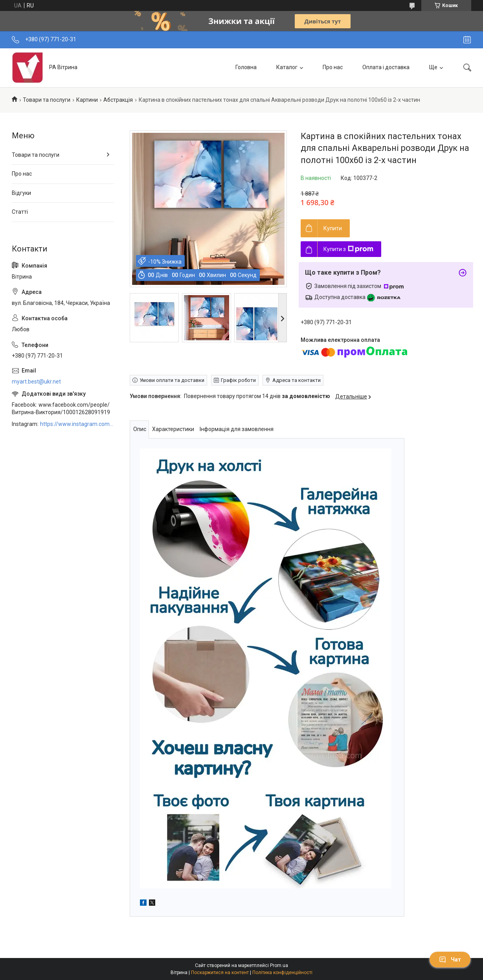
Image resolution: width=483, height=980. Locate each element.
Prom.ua (279, 965)
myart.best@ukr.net (36, 382)
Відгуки (21, 193)
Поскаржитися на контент (220, 973)
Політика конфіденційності (282, 973)
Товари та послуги (47, 100)
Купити (333, 228)
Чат (450, 960)
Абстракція (118, 100)
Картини (87, 100)
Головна (246, 67)
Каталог (287, 67)
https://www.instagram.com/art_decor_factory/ (77, 424)
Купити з (348, 249)
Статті (20, 212)
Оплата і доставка (386, 67)
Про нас (333, 67)
